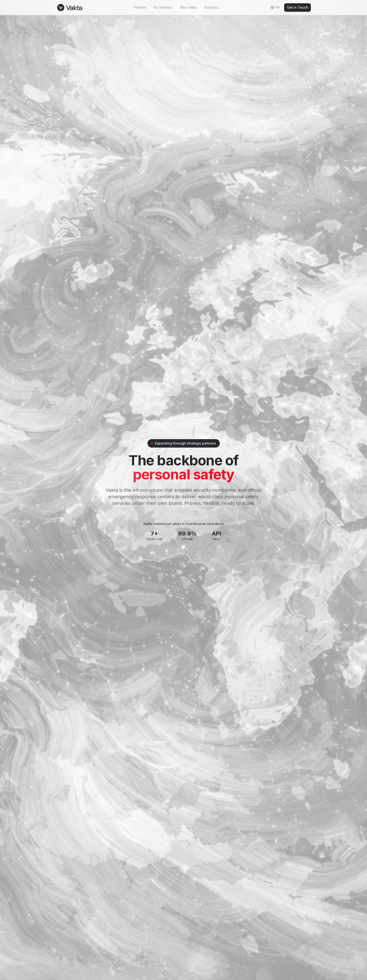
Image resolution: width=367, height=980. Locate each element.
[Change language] (275, 7)
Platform (140, 7)
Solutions (211, 7)
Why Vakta (188, 7)
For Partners (163, 7)
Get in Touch (297, 7)
